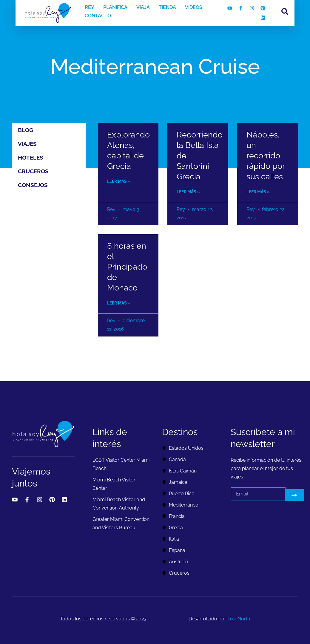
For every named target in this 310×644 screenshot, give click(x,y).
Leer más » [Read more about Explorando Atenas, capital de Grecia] (119, 181)
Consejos (33, 185)
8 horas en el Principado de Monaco (127, 267)
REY (90, 7)
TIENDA (167, 7)
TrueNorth (239, 619)
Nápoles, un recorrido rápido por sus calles (266, 156)
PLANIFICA (115, 7)
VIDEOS (194, 7)
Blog (26, 130)
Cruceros (33, 171)
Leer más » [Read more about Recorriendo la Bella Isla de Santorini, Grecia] (188, 192)
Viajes (27, 144)
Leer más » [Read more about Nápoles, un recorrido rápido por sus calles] (258, 192)
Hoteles (31, 157)
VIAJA (143, 7)
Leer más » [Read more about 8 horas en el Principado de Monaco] (119, 303)
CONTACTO (98, 16)
